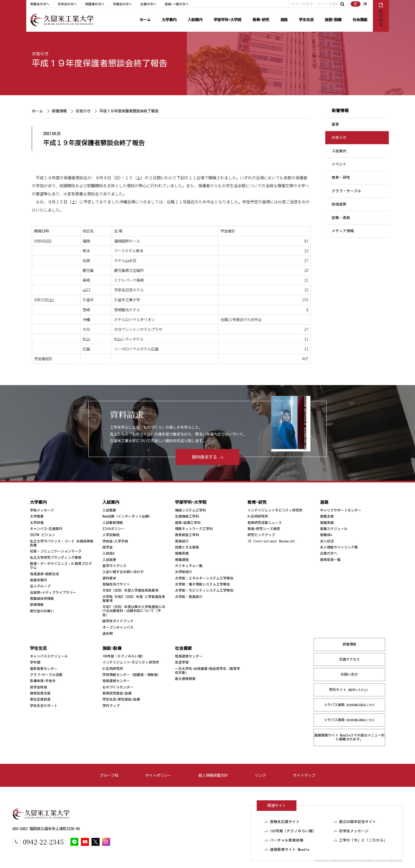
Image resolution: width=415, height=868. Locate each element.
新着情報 (59, 111)
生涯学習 (182, 662)
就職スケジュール (334, 529)
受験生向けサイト (116, 584)
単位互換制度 (40, 699)
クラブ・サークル (346, 191)
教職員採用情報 (42, 599)
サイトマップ (304, 775)
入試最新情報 (113, 523)
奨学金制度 (39, 687)
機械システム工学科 (190, 510)
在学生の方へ (67, 4)
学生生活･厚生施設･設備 (121, 699)
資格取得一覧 (330, 560)
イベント (339, 164)
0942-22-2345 (43, 842)
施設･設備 (333, 20)
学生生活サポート (44, 706)
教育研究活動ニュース (265, 523)
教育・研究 (341, 178)
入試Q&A (108, 553)
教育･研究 (261, 20)
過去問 (108, 634)
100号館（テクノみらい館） (124, 656)
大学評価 (37, 523)
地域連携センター (116, 681)
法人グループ (40, 586)
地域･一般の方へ (177, 4)
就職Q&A (326, 535)
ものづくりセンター (118, 687)
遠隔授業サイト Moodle (349, 737)
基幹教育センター (44, 669)
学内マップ (111, 706)
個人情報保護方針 (213, 775)
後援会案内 (39, 580)
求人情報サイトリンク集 (339, 547)
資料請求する (204, 457)
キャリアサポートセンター (341, 510)
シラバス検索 (349, 705)
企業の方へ (148, 4)
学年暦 (35, 662)
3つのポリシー (114, 529)
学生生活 (306, 20)
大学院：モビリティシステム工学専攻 (204, 590)
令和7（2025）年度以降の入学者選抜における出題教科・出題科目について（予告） (134, 611)
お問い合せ (349, 675)
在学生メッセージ (354, 831)
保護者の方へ (95, 4)
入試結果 (109, 560)
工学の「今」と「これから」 (363, 840)
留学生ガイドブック (118, 621)
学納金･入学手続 (115, 541)
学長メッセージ (42, 510)
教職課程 (182, 560)
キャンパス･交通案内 (46, 529)
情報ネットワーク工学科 (194, 529)
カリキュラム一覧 (189, 566)
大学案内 (169, 20)
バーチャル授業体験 (287, 840)
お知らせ (40, 54)
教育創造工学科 (187, 535)
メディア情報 (343, 231)
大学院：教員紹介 (189, 597)
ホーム (145, 20)
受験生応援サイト (285, 822)
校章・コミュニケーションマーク (56, 551)
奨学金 (108, 547)
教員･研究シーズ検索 (264, 529)
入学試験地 (111, 535)
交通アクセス (349, 659)
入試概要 (109, 510)
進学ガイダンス (114, 566)
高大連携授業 (185, 679)
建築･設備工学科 (188, 523)
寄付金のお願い (42, 611)
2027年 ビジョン (42, 535)
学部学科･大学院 (227, 20)
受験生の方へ (40, 4)
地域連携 (339, 204)
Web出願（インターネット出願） (127, 516)
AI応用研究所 (258, 516)
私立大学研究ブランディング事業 (56, 558)
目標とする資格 (187, 547)
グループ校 (109, 775)
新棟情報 (37, 605)
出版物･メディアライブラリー (53, 593)
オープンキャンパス (118, 627)
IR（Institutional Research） (272, 541)
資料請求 (109, 578)
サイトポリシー (158, 775)
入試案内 (195, 20)
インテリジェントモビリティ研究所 (275, 510)
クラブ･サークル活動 (46, 675)
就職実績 (182, 553)
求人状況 (327, 541)
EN (365, 4)
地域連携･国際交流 (44, 574)
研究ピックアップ (261, 535)
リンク (260, 775)
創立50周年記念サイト (358, 822)
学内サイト (349, 690)
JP (356, 4)
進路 (284, 20)
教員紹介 (182, 541)
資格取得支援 (40, 693)
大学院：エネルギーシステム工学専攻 (204, 578)
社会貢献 (360, 20)
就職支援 (327, 516)
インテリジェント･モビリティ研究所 (131, 662)
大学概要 (37, 516)
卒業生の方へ (122, 4)
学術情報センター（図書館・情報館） (132, 675)
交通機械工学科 (187, 516)
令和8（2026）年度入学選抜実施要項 (130, 590)
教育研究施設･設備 (117, 693)
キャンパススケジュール (49, 656)
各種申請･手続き (43, 681)
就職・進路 (341, 218)
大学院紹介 (184, 572)
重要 (335, 124)
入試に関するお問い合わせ (123, 572)
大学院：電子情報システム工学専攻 (202, 584)
